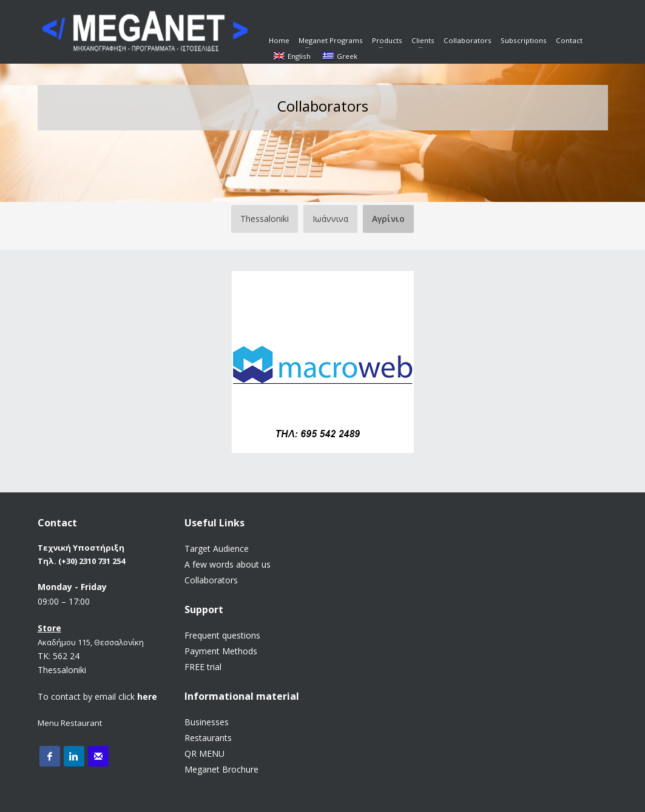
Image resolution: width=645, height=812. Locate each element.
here (147, 696)
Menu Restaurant (70, 723)
